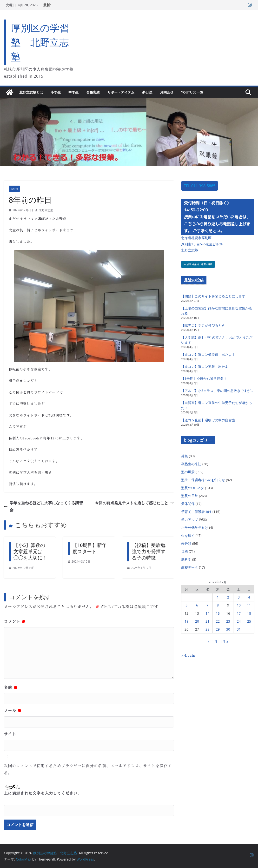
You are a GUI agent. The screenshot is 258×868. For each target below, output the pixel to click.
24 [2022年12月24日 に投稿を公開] (239, 621)
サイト (10, 734)
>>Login (188, 655)
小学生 (56, 92)
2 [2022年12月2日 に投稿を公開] (228, 597)
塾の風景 (188, 472)
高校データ (190, 567)
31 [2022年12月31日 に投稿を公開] (239, 629)
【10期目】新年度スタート (90, 548)
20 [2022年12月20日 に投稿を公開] (197, 621)
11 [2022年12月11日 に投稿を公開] (249, 605)
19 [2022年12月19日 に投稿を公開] (186, 621)
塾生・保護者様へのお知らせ (203, 480)
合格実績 (93, 92)
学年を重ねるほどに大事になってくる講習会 (43, 506)
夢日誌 (147, 92)
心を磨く (188, 535)
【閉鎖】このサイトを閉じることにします (213, 296)
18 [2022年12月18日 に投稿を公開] (249, 613)
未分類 (14, 189)
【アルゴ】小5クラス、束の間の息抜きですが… (217, 391)
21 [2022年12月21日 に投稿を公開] (207, 621)
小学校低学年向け (195, 528)
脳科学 (186, 559)
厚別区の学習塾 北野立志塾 (40, 42)
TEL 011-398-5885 (200, 186)
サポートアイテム (121, 92)
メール (13, 711)
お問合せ (167, 92)
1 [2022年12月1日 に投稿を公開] (218, 597)
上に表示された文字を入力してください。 (43, 794)
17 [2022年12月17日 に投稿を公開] (239, 613)
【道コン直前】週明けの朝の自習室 (208, 420)
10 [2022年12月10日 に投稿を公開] (239, 605)
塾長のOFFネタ (193, 488)
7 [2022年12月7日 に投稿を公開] (207, 605)
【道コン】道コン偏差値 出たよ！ (208, 354)
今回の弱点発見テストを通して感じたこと (134, 503)
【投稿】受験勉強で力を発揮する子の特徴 (149, 551)
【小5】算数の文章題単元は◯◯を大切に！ (30, 551)
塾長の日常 (190, 496)
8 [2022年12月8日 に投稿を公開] (218, 605)
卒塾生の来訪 (191, 464)
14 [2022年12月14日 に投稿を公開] (207, 613)
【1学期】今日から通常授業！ (204, 379)
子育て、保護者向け (196, 512)
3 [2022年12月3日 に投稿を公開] (239, 597)
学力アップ (190, 520)
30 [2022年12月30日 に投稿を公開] (228, 629)
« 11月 (212, 642)
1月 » (224, 642)
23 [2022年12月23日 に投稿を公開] (228, 621)
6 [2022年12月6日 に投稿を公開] (197, 605)
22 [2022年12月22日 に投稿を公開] (218, 621)
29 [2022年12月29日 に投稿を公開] (218, 629)
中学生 (73, 92)
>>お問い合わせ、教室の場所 (198, 264)
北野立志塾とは (31, 92)
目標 (185, 551)
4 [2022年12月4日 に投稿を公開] (249, 597)
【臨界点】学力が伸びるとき (203, 325)
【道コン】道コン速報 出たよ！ (206, 367)
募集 (185, 456)
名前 (11, 688)
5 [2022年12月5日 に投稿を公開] (186, 605)
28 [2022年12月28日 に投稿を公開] (207, 629)
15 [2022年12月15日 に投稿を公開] (218, 613)
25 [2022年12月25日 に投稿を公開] (249, 621)
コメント (15, 622)
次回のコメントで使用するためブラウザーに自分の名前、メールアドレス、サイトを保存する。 (88, 770)
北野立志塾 (46, 210)
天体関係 (188, 504)
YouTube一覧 (192, 92)
